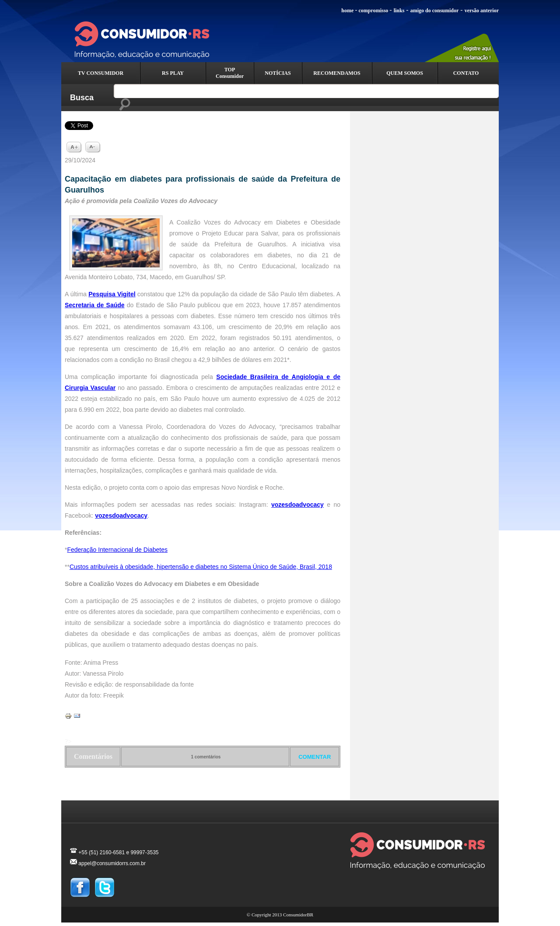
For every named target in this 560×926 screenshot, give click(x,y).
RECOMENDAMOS (337, 73)
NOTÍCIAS (278, 73)
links (399, 11)
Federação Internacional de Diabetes (117, 550)
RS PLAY (173, 73)
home (347, 11)
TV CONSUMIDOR (101, 73)
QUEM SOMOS (405, 73)
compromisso (374, 11)
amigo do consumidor (435, 11)
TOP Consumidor (230, 73)
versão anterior (482, 11)
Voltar (203, 790)
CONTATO (466, 73)
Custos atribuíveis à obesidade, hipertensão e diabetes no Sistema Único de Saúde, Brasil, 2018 (201, 567)
